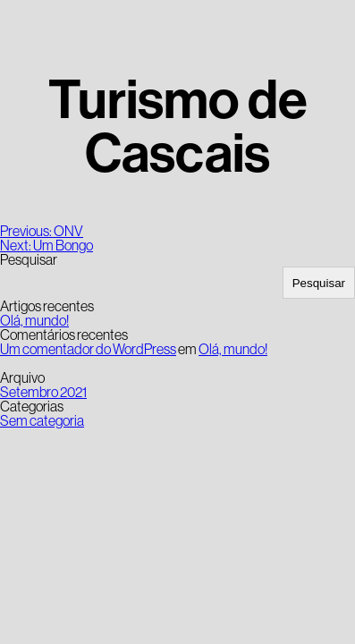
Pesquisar (29, 259)
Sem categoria (42, 420)
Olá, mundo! (34, 320)
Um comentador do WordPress (88, 349)
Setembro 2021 (43, 392)
